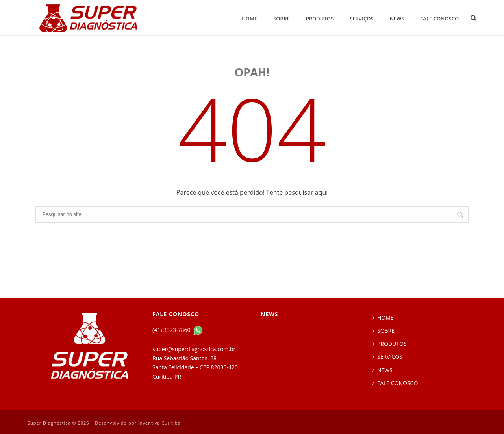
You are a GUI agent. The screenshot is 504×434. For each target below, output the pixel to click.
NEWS (397, 19)
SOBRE (282, 19)
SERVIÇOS (361, 19)
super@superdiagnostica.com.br (194, 349)
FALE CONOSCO (439, 19)
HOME (249, 19)
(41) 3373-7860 (172, 330)
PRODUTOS (320, 19)
